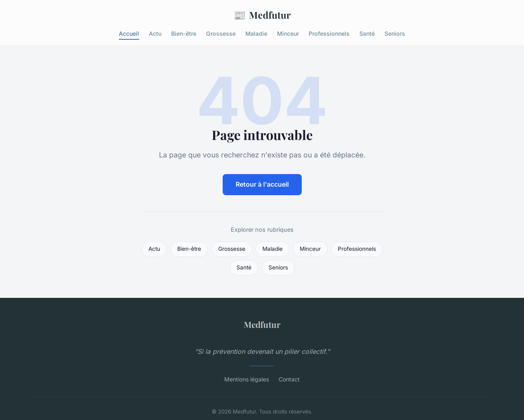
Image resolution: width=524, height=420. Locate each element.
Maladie (256, 33)
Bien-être (184, 33)
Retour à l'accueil (262, 184)
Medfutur (262, 15)
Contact (289, 379)
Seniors (395, 33)
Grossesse (221, 33)
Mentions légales (247, 379)
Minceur (288, 33)
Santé (367, 33)
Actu (155, 33)
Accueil (129, 33)
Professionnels (329, 33)
